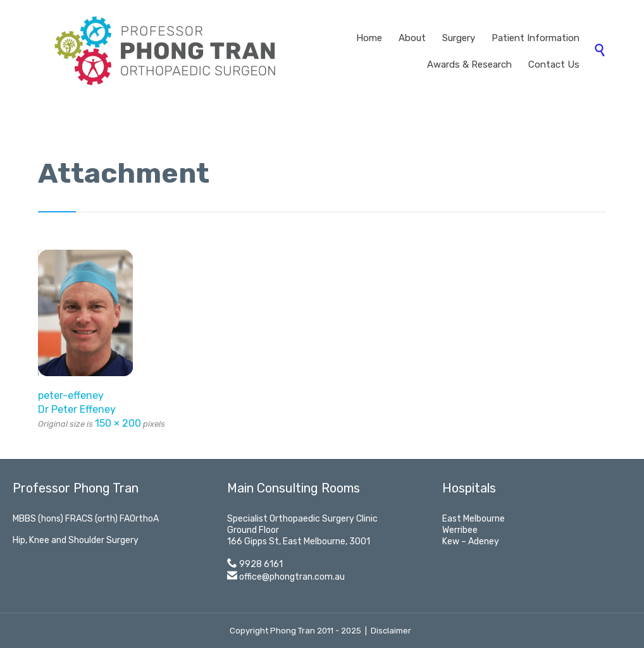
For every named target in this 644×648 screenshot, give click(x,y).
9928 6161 (261, 564)
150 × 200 (118, 423)
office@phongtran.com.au (292, 577)
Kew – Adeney (471, 541)
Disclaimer (391, 631)
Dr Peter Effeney (77, 409)
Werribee (460, 530)
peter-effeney (71, 395)
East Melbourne (474, 519)
